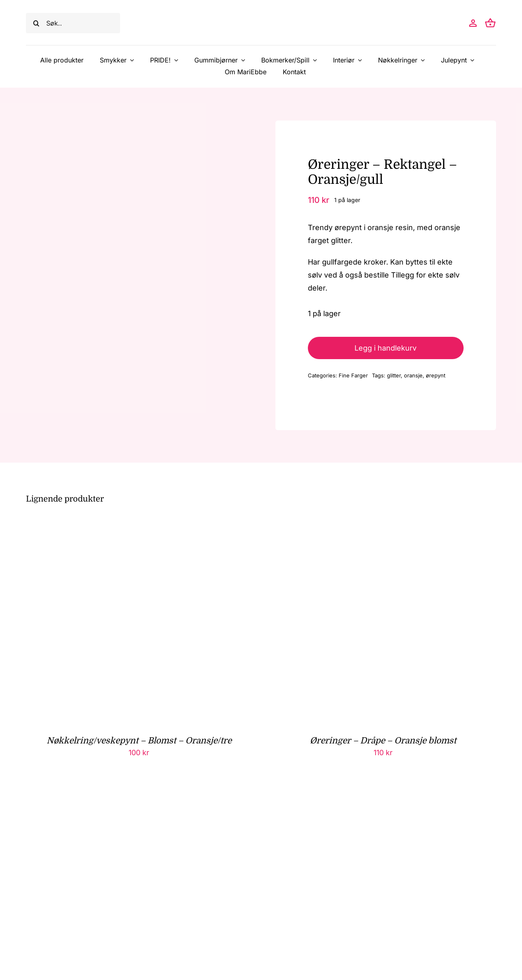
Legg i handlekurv (386, 348)
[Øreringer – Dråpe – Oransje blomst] (372, 527)
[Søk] (36, 23)
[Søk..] (73, 23)
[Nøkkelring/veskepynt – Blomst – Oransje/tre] (127, 527)
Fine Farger (353, 375)
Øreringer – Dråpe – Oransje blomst (383, 741)
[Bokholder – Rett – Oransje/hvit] (127, 800)
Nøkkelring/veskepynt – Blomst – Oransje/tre (139, 741)
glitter (394, 375)
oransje (413, 375)
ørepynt (436, 375)
